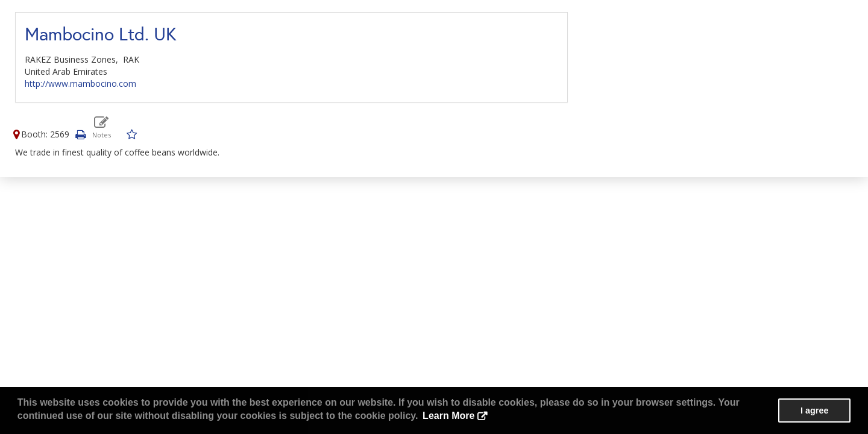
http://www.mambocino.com (80, 83)
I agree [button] (814, 410)
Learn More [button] (448, 416)
